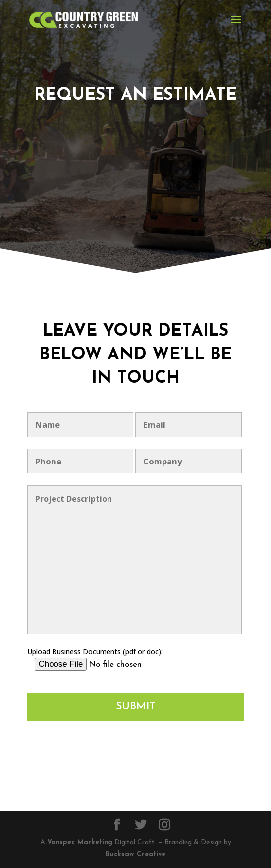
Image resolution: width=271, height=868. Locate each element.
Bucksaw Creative (135, 854)
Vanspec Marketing (80, 842)
